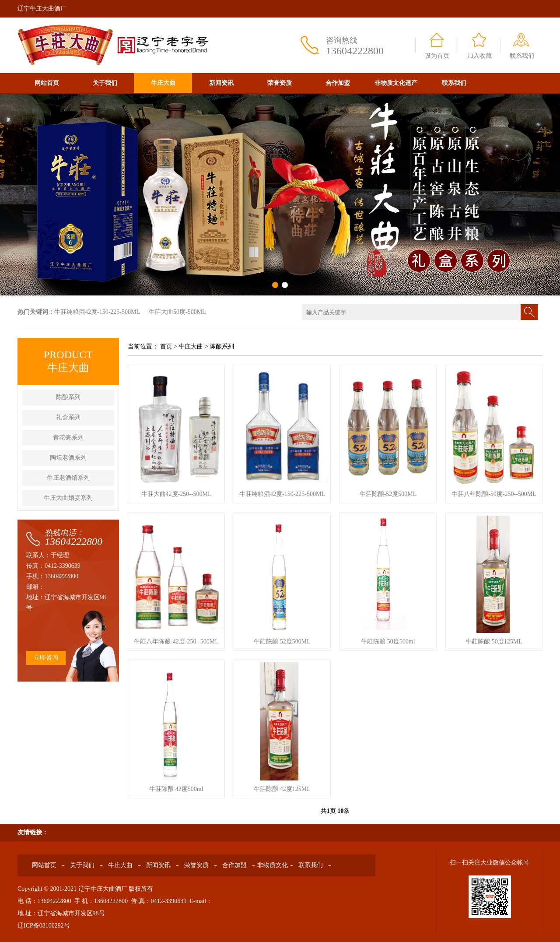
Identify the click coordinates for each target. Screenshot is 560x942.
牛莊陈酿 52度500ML (282, 641)
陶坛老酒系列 (68, 458)
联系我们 (522, 56)
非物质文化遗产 (396, 83)
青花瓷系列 (68, 438)
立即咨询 (46, 658)
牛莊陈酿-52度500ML (388, 494)
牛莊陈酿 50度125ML (494, 641)
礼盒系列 (68, 417)
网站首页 (47, 83)
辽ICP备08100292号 (44, 926)
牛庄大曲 (163, 83)
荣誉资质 (280, 83)
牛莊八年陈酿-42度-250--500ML (176, 641)
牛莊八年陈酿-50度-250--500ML (494, 494)
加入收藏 (479, 56)
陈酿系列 (68, 397)
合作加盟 (338, 83)
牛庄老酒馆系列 (68, 478)
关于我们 (105, 83)
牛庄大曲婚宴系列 (68, 498)
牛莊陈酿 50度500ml (388, 641)
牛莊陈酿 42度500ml (176, 789)
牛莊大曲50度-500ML (177, 312)
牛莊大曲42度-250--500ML (177, 494)
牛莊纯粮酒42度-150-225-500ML (97, 312)
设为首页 (437, 56)
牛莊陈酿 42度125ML (282, 789)
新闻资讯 (221, 83)
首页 (166, 346)
